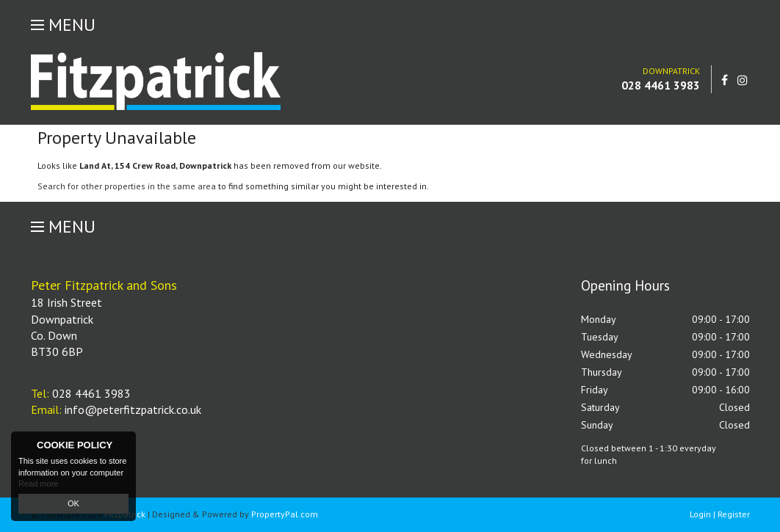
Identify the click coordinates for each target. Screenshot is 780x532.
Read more (38, 484)
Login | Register (720, 514)
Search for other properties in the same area (127, 186)
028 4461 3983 (661, 85)
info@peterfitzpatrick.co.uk (133, 409)
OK (73, 503)
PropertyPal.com (285, 514)
